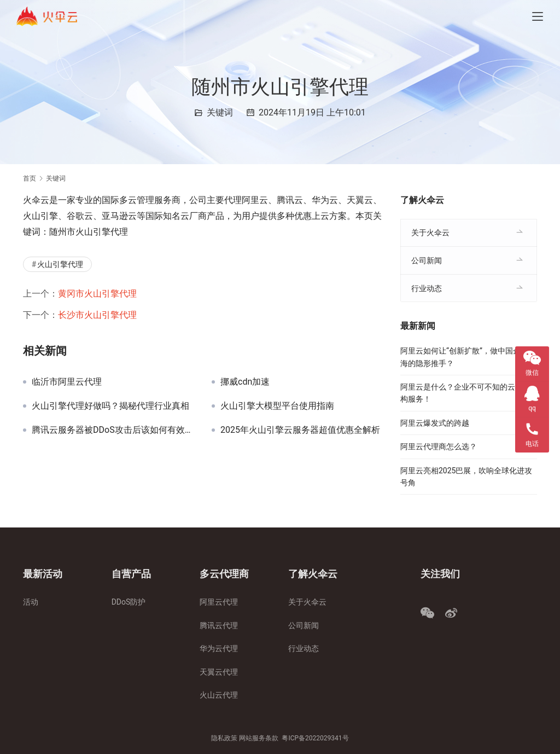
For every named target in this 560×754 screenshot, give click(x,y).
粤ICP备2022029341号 (315, 738)
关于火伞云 (430, 233)
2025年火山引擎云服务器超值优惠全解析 (300, 430)
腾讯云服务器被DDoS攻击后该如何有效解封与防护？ (113, 430)
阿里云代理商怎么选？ (439, 446)
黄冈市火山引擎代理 (97, 294)
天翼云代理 (219, 672)
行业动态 (427, 288)
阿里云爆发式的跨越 (435, 423)
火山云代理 (219, 695)
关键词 (220, 112)
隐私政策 (224, 738)
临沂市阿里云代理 (67, 382)
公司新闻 (427, 260)
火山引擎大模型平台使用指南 (277, 406)
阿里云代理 (219, 602)
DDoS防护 (129, 602)
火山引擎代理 (60, 264)
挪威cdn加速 (245, 382)
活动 (31, 602)
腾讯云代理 (219, 625)
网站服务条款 (259, 738)
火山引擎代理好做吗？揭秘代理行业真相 (110, 406)
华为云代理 (219, 648)
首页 (30, 178)
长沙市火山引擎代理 (97, 315)
